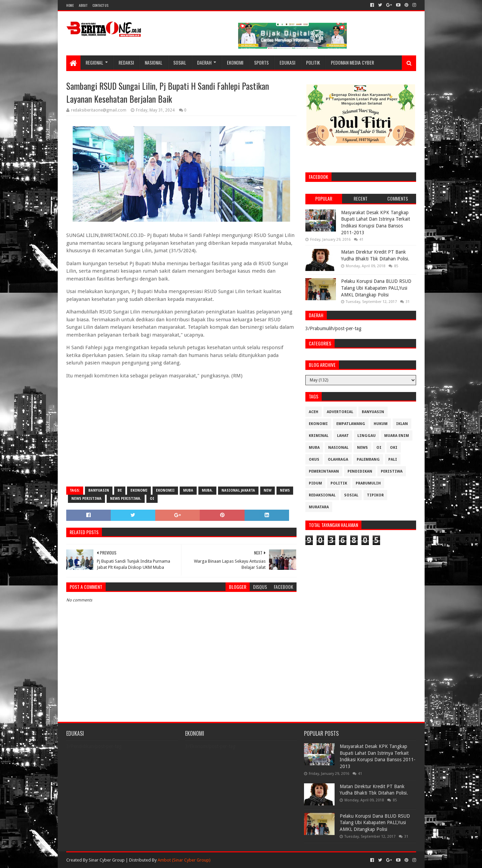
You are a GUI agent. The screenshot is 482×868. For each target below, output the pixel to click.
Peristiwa (392, 471)
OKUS (314, 459)
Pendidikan (360, 471)
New (267, 490)
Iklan (402, 424)
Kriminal (319, 436)
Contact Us (100, 5)
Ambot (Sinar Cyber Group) (184, 860)
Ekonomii (165, 490)
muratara (319, 507)
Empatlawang (351, 424)
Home (70, 5)
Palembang (368, 459)
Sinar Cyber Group (107, 860)
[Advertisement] (181, 432)
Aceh (314, 412)
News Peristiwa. (126, 499)
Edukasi (287, 62)
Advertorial (340, 412)
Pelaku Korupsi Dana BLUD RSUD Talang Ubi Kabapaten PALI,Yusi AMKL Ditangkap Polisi (376, 288)
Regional (94, 62)
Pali (393, 459)
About (83, 5)
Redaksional (322, 495)
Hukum (381, 424)
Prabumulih (368, 483)
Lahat (343, 436)
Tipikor (375, 495)
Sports (261, 62)
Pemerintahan (324, 471)
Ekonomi (235, 62)
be (120, 490)
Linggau (367, 436)
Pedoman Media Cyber (352, 62)
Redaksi (126, 62)
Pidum (315, 483)
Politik (313, 62)
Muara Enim (397, 436)
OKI (394, 448)
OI (152, 499)
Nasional (154, 62)
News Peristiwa (86, 499)
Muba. (207, 490)
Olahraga (338, 459)
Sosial (180, 62)
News (285, 490)
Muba (188, 490)
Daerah (204, 62)
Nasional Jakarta (238, 490)
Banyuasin (99, 490)
